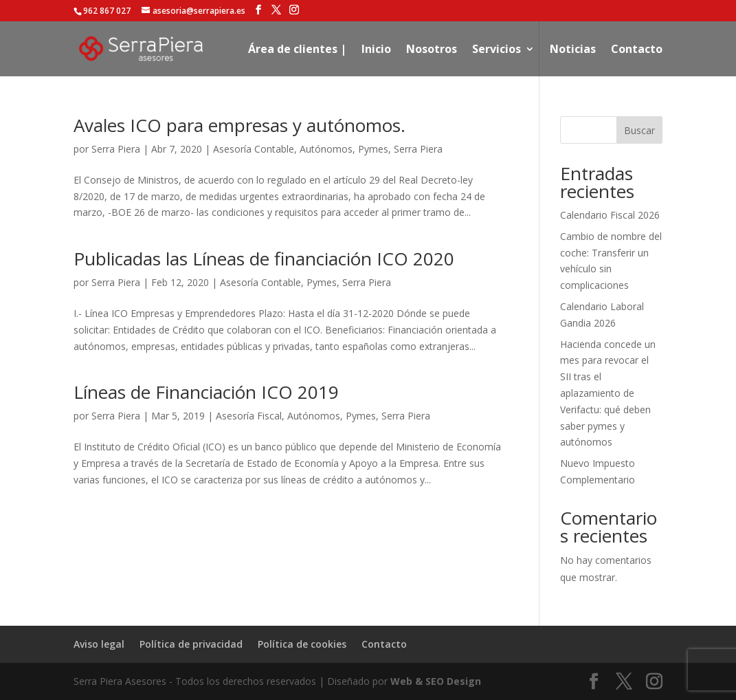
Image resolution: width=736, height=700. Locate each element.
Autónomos (326, 149)
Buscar (639, 130)
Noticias (573, 50)
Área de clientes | (297, 50)
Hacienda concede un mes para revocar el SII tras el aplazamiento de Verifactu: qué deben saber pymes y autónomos (608, 393)
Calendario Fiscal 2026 (610, 215)
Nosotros (432, 50)
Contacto (637, 50)
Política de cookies (302, 644)
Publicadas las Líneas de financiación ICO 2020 (264, 259)
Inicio (376, 50)
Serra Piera (116, 149)
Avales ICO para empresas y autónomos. (239, 125)
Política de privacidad (191, 644)
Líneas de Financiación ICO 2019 (206, 392)
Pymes (373, 149)
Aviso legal (99, 644)
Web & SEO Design (436, 681)
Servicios (497, 50)
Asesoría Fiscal (249, 416)
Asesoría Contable (254, 149)
